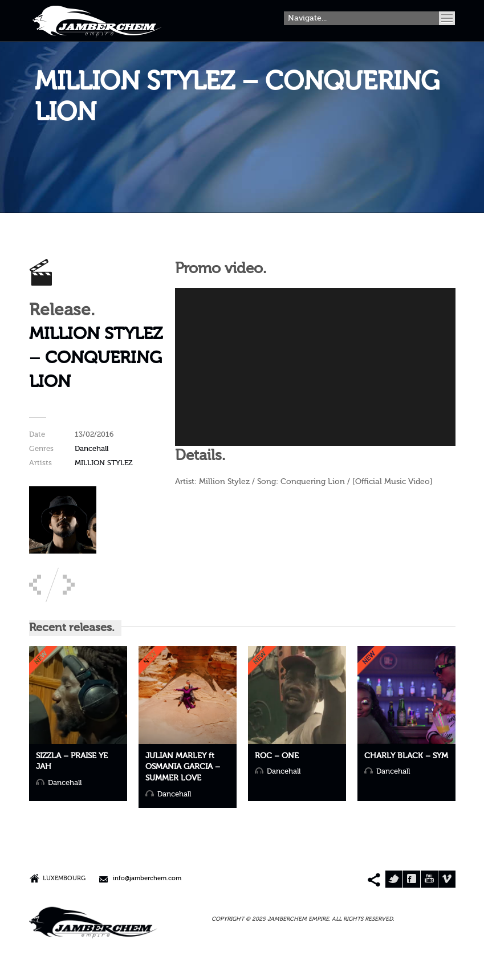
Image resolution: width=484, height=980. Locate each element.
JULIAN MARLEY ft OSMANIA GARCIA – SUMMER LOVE (183, 767)
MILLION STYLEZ (104, 463)
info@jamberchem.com (147, 879)
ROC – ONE (277, 756)
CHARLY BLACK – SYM (406, 756)
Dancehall (91, 449)
